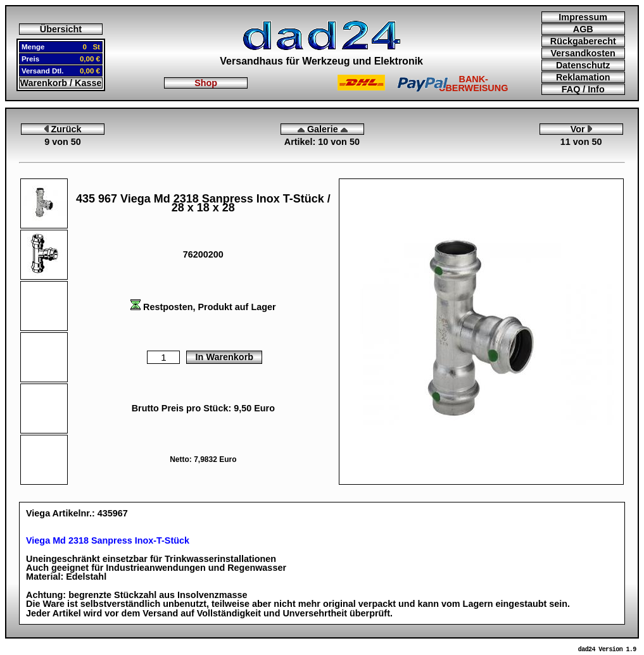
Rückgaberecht (583, 41)
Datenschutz (583, 65)
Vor (581, 129)
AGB (583, 29)
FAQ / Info (583, 89)
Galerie (323, 129)
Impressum (583, 17)
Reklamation (583, 77)
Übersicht (61, 29)
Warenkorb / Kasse (60, 83)
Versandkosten (583, 53)
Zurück (63, 129)
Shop (206, 83)
